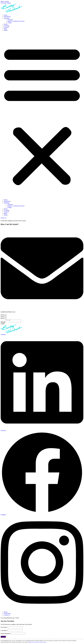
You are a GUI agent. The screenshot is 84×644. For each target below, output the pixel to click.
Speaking (7, 18)
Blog (5, 29)
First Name (4, 628)
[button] (42, 115)
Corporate (10, 20)
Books (6, 24)
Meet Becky (7, 17)
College (10, 23)
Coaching (7, 26)
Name (2, 315)
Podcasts (6, 27)
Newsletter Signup (6, 3)
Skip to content (5, 1)
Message (3, 322)
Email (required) (6, 634)
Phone (3, 318)
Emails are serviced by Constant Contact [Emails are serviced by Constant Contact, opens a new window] (37, 643)
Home (6, 15)
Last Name (4, 631)
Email (2, 317)
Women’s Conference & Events (16, 21)
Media (6, 30)
